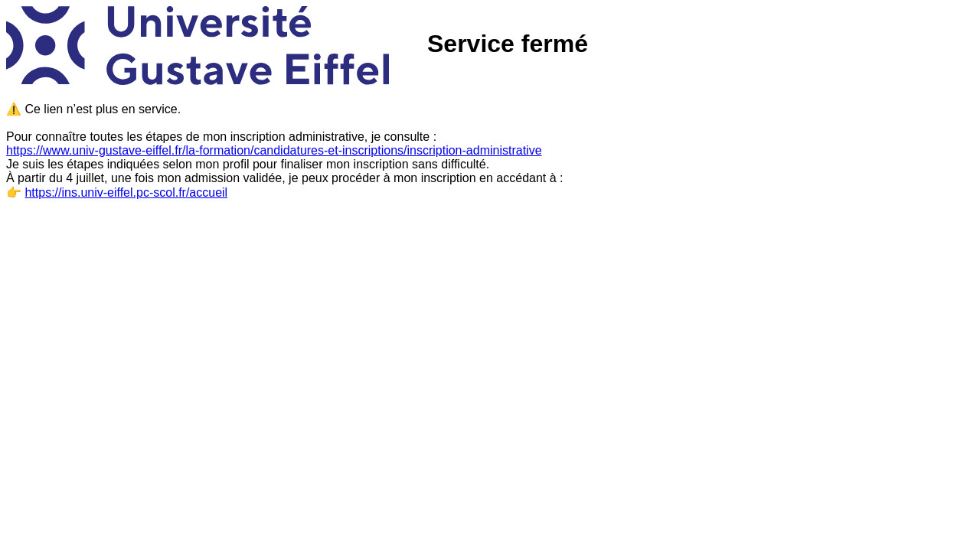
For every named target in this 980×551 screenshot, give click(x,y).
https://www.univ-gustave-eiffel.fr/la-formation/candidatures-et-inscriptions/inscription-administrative (274, 150)
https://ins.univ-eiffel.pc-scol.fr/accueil (126, 192)
